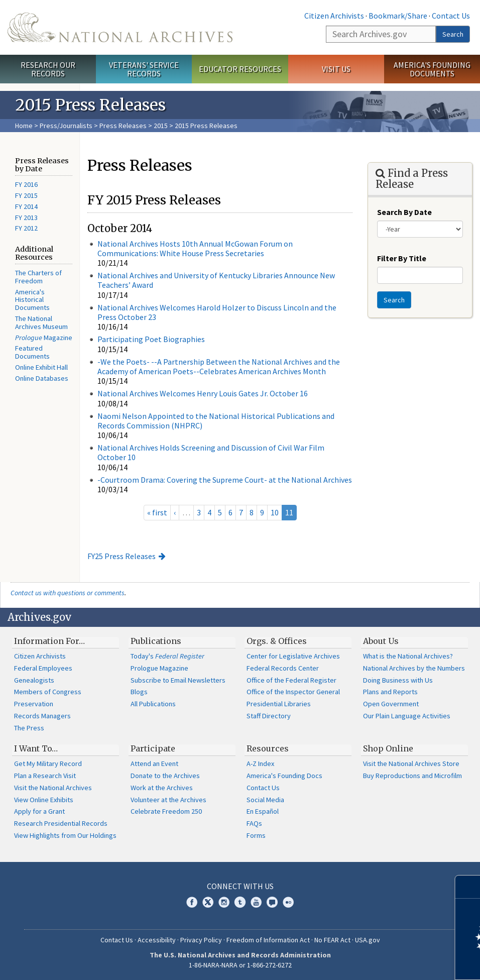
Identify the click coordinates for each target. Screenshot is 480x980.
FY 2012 (26, 228)
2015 (161, 126)
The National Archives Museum (41, 322)
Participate (153, 748)
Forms (256, 835)
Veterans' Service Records (144, 69)
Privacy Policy (201, 940)
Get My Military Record (48, 764)
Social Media (265, 800)
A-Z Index (260, 764)
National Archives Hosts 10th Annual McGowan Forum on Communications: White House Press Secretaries (195, 248)
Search (453, 34)
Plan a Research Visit (45, 776)
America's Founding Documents (432, 69)
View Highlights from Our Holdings (65, 835)
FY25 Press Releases (122, 556)
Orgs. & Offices (277, 641)
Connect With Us (240, 886)
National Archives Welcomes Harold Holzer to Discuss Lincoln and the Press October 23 (217, 312)
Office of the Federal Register (291, 680)
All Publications (153, 704)
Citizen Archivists (334, 16)
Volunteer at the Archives (168, 800)
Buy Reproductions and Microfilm (412, 776)
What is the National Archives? (408, 656)
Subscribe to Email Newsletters (178, 680)
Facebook (192, 902)
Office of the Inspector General (293, 692)
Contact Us (451, 16)
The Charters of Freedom (38, 277)
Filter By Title (402, 258)
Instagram (224, 902)
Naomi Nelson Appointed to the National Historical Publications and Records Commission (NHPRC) (216, 421)
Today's (167, 656)
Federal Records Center (283, 668)
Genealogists (34, 680)
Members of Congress (48, 692)
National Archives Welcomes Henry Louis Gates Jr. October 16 (203, 393)
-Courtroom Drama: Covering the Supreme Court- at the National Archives (225, 480)
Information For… (49, 641)
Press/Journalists (66, 126)
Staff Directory (269, 716)
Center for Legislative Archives (293, 656)
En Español (263, 811)
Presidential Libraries (279, 704)
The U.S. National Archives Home (120, 27)
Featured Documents (32, 352)
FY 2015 (26, 195)
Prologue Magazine (159, 668)
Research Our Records (48, 69)
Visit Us (336, 69)
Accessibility (157, 940)
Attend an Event (154, 764)
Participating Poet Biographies (151, 339)
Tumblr (240, 902)
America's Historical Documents (32, 300)
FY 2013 (26, 217)
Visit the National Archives (53, 788)
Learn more (391, 962)
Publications (156, 641)
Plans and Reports (390, 692)
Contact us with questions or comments (68, 593)
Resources (268, 748)
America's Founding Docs (284, 776)
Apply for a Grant (39, 811)
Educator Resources (240, 69)
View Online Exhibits (44, 800)
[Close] (468, 887)
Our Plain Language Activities (407, 716)
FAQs (254, 823)
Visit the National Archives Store (411, 764)
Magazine (44, 338)
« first (157, 512)
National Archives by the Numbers (414, 668)
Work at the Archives (162, 788)
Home (24, 126)
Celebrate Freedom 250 (166, 811)
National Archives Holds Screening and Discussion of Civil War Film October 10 (211, 452)
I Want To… (36, 748)
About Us (381, 641)
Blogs (139, 692)
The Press (29, 728)
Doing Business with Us (398, 680)
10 (275, 512)
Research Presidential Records (61, 823)
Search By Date (404, 212)
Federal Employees (43, 668)
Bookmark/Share (398, 16)
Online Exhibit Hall (41, 367)
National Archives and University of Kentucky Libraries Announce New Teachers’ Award (216, 280)
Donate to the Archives (165, 776)
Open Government (391, 704)
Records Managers (42, 716)
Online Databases (42, 378)
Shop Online (388, 748)
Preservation (34, 704)
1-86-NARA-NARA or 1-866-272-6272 (240, 965)
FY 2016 (26, 184)
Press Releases (123, 126)
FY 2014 (26, 206)
